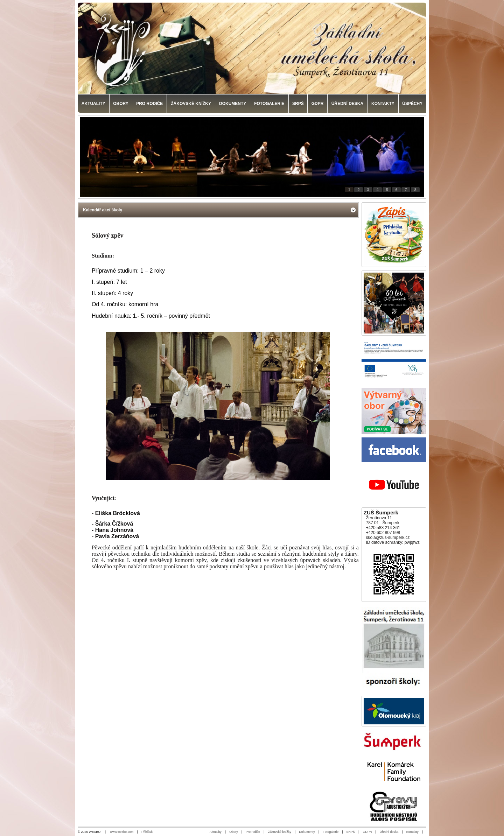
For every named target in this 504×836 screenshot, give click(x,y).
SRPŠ (351, 832)
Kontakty (412, 832)
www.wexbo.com (122, 832)
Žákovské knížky (279, 832)
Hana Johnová (114, 530)
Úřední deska (389, 832)
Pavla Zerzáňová (117, 536)
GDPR (367, 832)
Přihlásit (147, 832)
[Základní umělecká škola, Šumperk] (252, 48)
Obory (234, 832)
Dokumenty (307, 832)
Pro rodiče (253, 832)
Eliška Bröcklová (118, 513)
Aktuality (216, 832)
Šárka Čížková (114, 524)
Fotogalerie (331, 832)
